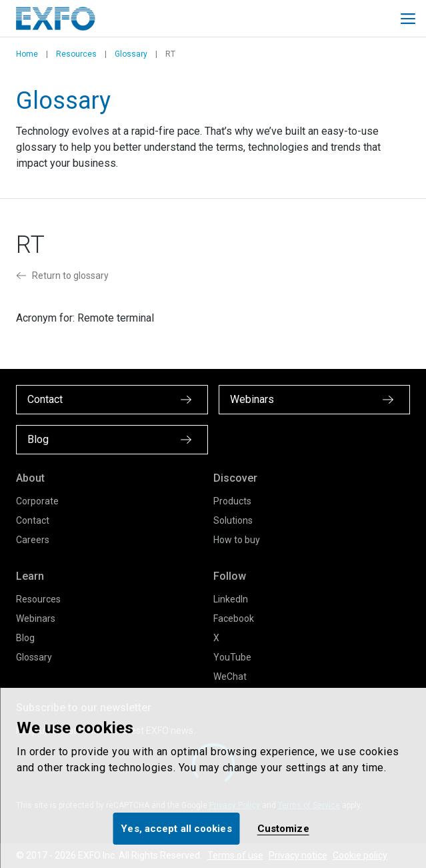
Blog (25, 638)
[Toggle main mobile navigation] (408, 19)
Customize (283, 829)
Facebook (234, 618)
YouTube (232, 657)
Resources (76, 54)
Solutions (233, 520)
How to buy (237, 540)
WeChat (230, 677)
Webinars (36, 618)
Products (232, 501)
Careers (33, 540)
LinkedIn (231, 599)
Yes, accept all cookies (176, 829)
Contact (33, 520)
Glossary (131, 54)
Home (27, 54)
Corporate (37, 501)
